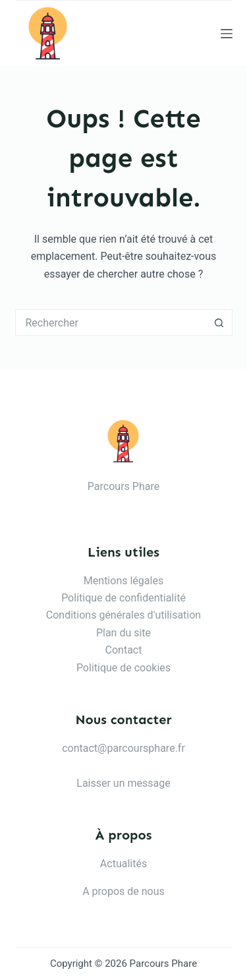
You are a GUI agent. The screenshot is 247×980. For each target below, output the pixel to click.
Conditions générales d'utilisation (123, 615)
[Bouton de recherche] (219, 322)
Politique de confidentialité (123, 598)
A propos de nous (123, 891)
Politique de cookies (123, 668)
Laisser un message (123, 783)
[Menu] (227, 34)
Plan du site (123, 633)
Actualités (123, 864)
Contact (124, 650)
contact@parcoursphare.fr (123, 748)
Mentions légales (123, 581)
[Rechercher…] (111, 322)
